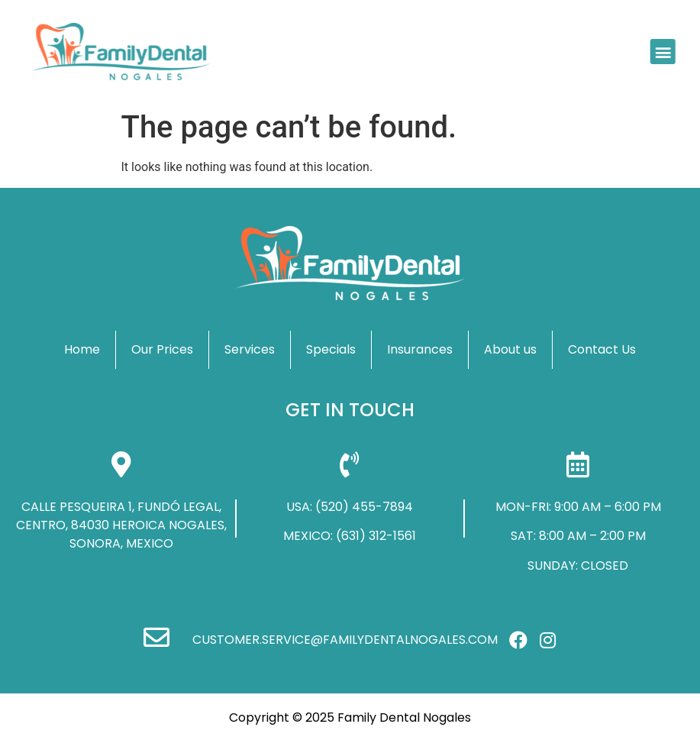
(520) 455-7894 (364, 507)
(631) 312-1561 (376, 536)
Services (250, 349)
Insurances (420, 349)
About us (510, 349)
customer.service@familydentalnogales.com (345, 640)
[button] (661, 52)
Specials (331, 349)
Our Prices (162, 349)
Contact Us (602, 349)
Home (82, 349)
